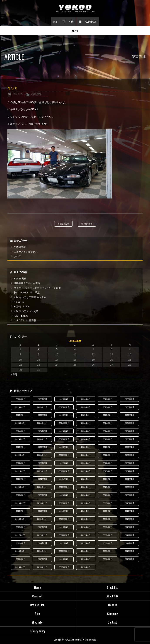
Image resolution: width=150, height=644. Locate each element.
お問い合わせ (55, 22)
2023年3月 (86, 447)
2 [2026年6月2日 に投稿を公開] (39, 349)
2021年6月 (21, 479)
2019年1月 (129, 511)
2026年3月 (86, 399)
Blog (37, 613)
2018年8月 (108, 519)
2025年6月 (21, 415)
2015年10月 (64, 567)
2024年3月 (86, 431)
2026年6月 (21, 399)
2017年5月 (42, 543)
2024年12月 (20, 423)
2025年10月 (64, 407)
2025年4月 (64, 415)
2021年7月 (129, 471)
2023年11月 (42, 439)
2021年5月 (42, 479)
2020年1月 (129, 495)
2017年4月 (64, 543)
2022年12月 (20, 455)
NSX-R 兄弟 (20, 279)
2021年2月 (108, 479)
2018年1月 (129, 527)
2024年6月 (21, 431)
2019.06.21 (18, 94)
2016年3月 (86, 559)
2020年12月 (20, 487)
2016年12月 (20, 551)
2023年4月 (64, 447)
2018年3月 (86, 527)
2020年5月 (42, 495)
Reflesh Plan (37, 605)
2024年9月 (86, 423)
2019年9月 (86, 503)
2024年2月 (108, 431)
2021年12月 (20, 471)
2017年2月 (108, 543)
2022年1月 (129, 463)
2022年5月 (42, 463)
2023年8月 (108, 439)
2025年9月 (86, 407)
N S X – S (19, 302)
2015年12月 (20, 567)
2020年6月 (21, 495)
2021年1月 (129, 479)
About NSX (112, 596)
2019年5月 (42, 511)
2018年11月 (42, 519)
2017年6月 (21, 543)
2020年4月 (64, 495)
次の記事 (87, 224)
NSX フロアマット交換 (26, 311)
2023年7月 (129, 439)
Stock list (112, 587)
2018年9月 (86, 519)
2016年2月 (108, 559)
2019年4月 (64, 511)
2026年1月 (129, 399)
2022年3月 (86, 463)
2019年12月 (20, 503)
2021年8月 (108, 471)
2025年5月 (42, 415)
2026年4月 (64, 399)
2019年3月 (86, 511)
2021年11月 (42, 471)
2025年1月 (129, 415)
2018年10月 (64, 519)
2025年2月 (108, 415)
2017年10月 (64, 535)
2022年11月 (42, 455)
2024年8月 (108, 423)
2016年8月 (108, 551)
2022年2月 (108, 463)
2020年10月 (64, 487)
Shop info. (37, 622)
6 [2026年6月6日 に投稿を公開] (112, 349)
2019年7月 (129, 503)
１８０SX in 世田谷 (25, 320)
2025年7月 (129, 407)
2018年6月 (21, 527)
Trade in (112, 605)
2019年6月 (21, 511)
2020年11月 (42, 487)
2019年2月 (108, 511)
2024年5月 (42, 431)
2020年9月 (86, 487)
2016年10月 (64, 551)
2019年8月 (108, 503)
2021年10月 (64, 471)
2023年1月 (129, 447)
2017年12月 (20, 535)
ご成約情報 (36, 94)
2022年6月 (21, 463)
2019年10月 (64, 503)
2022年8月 (108, 455)
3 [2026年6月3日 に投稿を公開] (57, 349)
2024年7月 (129, 423)
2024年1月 (129, 431)
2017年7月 (129, 535)
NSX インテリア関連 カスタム (30, 297)
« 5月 (14, 375)
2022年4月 (64, 463)
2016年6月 (21, 559)
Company (112, 613)
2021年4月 (64, 479)
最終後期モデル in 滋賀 (27, 283)
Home (37, 587)
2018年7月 (129, 519)
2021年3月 (86, 479)
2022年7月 (129, 455)
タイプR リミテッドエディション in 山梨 (37, 288)
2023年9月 (86, 439)
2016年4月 (64, 559)
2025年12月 (20, 407)
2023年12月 (20, 439)
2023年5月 (42, 447)
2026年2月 (108, 399)
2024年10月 (64, 423)
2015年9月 (86, 567)
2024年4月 (64, 431)
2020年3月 (86, 495)
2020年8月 (108, 487)
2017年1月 (129, 543)
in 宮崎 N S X (22, 306)
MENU (75, 31)
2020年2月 (108, 495)
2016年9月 (86, 551)
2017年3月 (86, 543)
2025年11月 (42, 407)
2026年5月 (42, 399)
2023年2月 (108, 447)
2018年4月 (64, 527)
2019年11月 (42, 503)
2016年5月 (42, 559)
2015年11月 (42, 567)
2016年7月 (129, 551)
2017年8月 (108, 535)
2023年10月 (64, 439)
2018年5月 (42, 527)
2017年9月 (86, 535)
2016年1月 (129, 559)
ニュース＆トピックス (26, 252)
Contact (112, 622)
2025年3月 (86, 415)
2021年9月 (86, 471)
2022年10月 (64, 455)
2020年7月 (129, 487)
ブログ (17, 256)
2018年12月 (20, 519)
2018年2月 (108, 527)
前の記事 (63, 224)
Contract (37, 596)
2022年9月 (86, 455)
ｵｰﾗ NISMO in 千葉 (27, 293)
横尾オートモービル (75, 9)
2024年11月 (42, 423)
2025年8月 (108, 407)
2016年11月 (42, 551)
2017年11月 (42, 535)
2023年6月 (21, 447)
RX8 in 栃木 (21, 316)
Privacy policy (37, 631)
